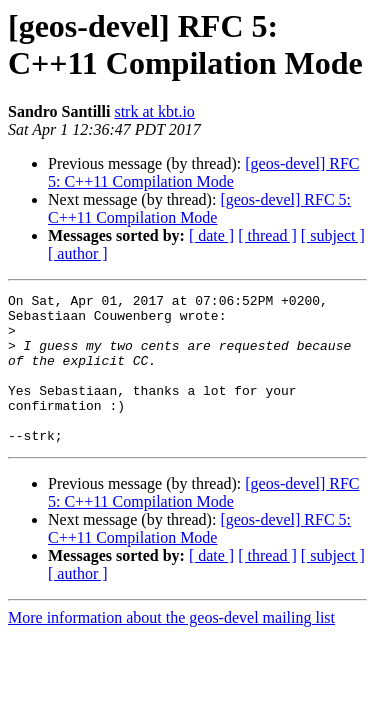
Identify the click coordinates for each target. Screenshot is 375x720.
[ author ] (78, 253)
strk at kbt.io (154, 111)
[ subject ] (333, 235)
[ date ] (211, 235)
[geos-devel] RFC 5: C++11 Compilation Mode (203, 172)
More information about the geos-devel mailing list (171, 647)
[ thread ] (267, 235)
